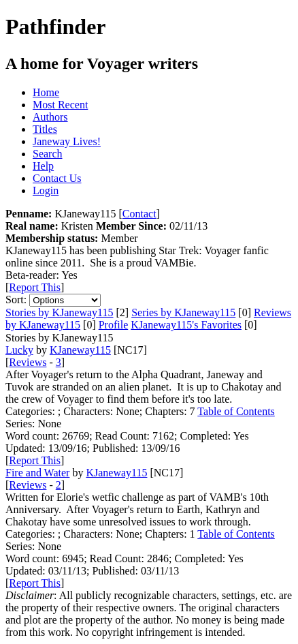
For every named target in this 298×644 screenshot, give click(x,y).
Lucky (19, 350)
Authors (50, 117)
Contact (139, 214)
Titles (45, 129)
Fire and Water (37, 473)
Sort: (16, 300)
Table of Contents (236, 411)
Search (48, 154)
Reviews (28, 362)
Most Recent (60, 105)
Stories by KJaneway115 (60, 312)
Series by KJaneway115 (183, 312)
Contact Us (57, 178)
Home (46, 92)
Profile (114, 325)
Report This (35, 287)
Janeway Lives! (67, 141)
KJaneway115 (80, 350)
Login (46, 190)
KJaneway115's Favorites (186, 325)
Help (43, 166)
